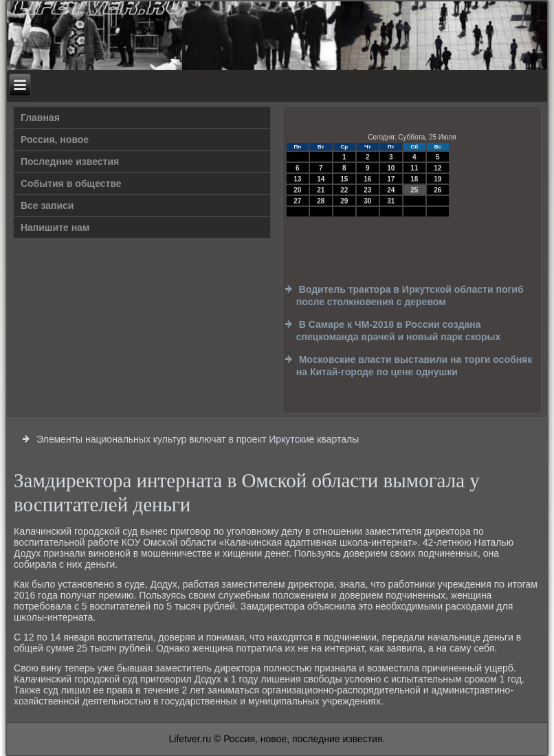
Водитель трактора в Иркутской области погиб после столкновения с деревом (410, 296)
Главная (40, 118)
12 (437, 168)
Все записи (47, 205)
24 (391, 190)
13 (297, 179)
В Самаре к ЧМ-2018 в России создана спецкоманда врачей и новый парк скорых (399, 331)
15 (344, 179)
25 (414, 190)
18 (414, 179)
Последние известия (70, 162)
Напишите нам (55, 227)
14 (321, 179)
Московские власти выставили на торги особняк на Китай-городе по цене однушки (414, 366)
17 (391, 179)
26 (437, 190)
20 (297, 190)
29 (344, 201)
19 (437, 179)
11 (414, 168)
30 (367, 201)
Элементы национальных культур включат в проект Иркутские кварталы (198, 439)
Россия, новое (55, 140)
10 (391, 168)
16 (367, 179)
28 (321, 201)
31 (391, 201)
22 (344, 190)
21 (321, 190)
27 (297, 201)
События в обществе (71, 184)
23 (367, 190)
